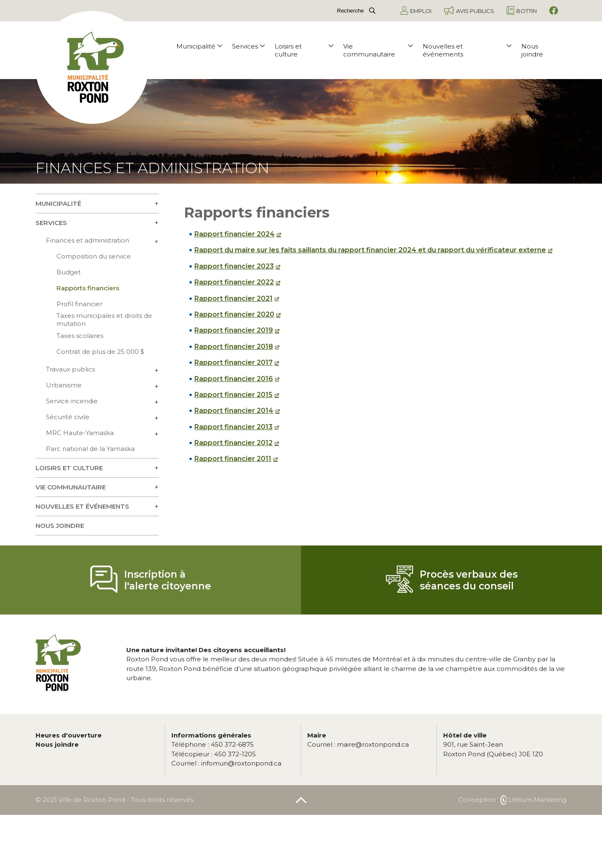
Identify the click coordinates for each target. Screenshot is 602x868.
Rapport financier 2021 (233, 298)
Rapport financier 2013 (233, 427)
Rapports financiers (88, 288)
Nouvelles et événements (467, 50)
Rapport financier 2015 (233, 395)
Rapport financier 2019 (234, 330)
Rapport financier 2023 (234, 266)
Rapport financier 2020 (234, 314)
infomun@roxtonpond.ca (226, 763)
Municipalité (199, 46)
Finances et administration (88, 240)
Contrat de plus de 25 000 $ (100, 352)
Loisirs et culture (304, 50)
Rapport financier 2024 (235, 234)
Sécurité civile (68, 417)
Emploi (416, 11)
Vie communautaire (378, 50)
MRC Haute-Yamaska (80, 433)
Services (248, 46)
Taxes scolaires (80, 336)
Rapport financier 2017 (233, 362)
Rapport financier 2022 (234, 282)
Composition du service (94, 256)
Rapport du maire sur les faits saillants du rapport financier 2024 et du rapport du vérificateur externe (370, 250)
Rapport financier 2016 (234, 379)
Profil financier (79, 304)
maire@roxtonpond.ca (358, 744)
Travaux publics (70, 369)
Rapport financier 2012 (233, 443)
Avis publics (469, 11)
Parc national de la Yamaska (90, 449)
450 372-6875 (213, 744)
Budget (69, 272)
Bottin (522, 11)
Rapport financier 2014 (234, 411)
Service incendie (72, 401)
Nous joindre (532, 50)
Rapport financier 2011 (233, 459)
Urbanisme (64, 385)
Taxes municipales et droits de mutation (104, 320)
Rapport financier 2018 (234, 347)
